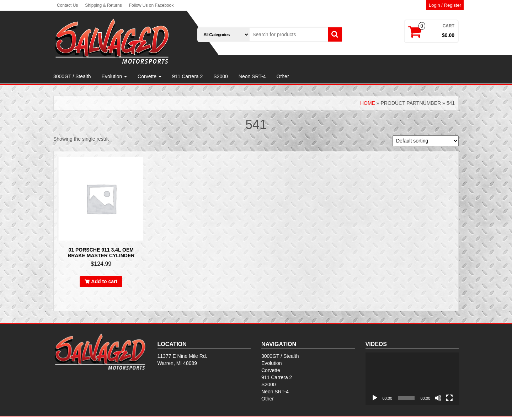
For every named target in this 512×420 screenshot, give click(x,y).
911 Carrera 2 (187, 76)
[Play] (375, 398)
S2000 (220, 76)
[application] (412, 379)
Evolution (114, 76)
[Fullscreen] (449, 398)
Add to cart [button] (104, 281)
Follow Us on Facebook (151, 5)
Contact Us (67, 5)
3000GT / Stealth (72, 76)
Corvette (150, 76)
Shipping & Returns (103, 5)
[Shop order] (426, 141)
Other (283, 76)
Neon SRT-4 (252, 76)
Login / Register (445, 5)
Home (368, 103)
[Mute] (438, 398)
